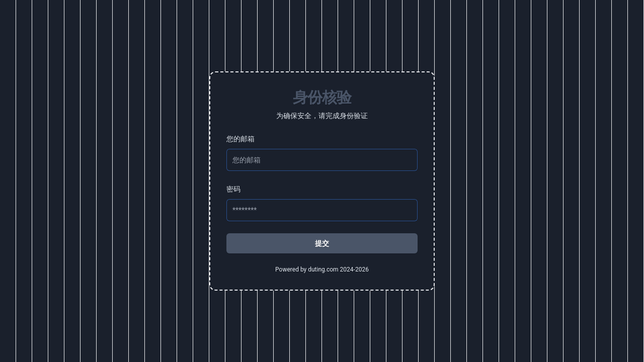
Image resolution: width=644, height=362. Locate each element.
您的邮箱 (240, 139)
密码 (233, 189)
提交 (322, 243)
